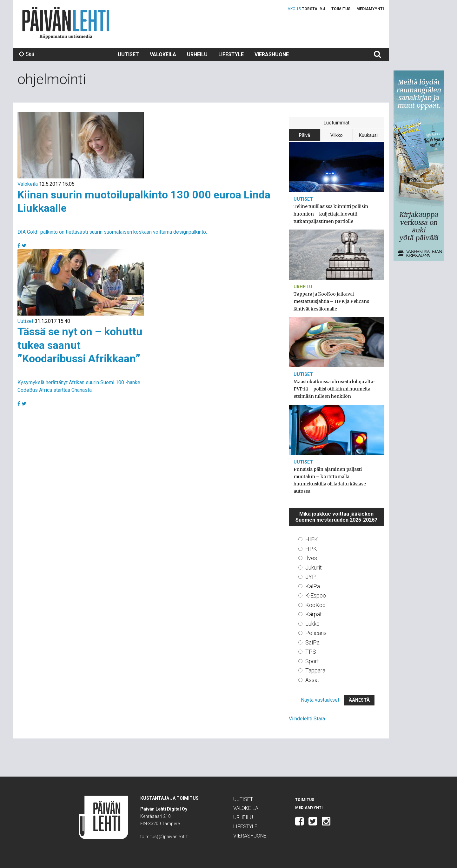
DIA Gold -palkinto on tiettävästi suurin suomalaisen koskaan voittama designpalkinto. (112, 232)
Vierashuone (272, 54)
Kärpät (314, 614)
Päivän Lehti (66, 23)
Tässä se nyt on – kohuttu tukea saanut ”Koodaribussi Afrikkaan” (80, 345)
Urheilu (197, 54)
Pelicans (316, 633)
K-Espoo (316, 595)
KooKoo (315, 605)
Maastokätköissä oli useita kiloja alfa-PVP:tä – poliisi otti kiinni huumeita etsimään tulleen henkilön (334, 389)
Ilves (311, 558)
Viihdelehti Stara (307, 719)
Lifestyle (231, 54)
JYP (311, 577)
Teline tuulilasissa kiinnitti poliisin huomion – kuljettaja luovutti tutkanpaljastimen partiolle (331, 214)
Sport (312, 661)
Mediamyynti (370, 9)
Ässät (312, 680)
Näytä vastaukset (320, 700)
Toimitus (341, 9)
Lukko (312, 624)
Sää (26, 54)
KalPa (313, 586)
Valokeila (163, 54)
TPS (311, 652)
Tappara (315, 670)
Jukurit (314, 568)
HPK (311, 549)
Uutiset (128, 54)
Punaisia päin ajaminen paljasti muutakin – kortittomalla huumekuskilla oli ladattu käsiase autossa (330, 480)
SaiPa (312, 642)
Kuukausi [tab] (368, 135)
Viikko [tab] (337, 135)
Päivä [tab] (305, 135)
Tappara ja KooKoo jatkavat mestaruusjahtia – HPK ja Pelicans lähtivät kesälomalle (331, 301)
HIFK (312, 539)
